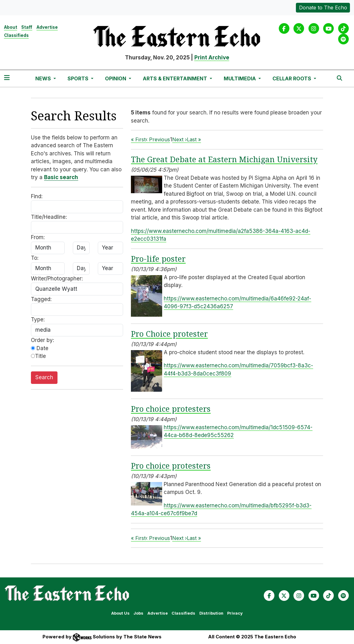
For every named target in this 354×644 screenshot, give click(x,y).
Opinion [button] (116, 78)
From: (38, 237)
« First (138, 139)
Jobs (138, 613)
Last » (194, 139)
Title (38, 356)
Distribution (211, 613)
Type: (38, 319)
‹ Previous (158, 139)
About (11, 27)
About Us (120, 613)
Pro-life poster (158, 259)
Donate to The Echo (323, 8)
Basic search (61, 177)
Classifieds (16, 35)
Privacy (235, 613)
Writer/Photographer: (57, 279)
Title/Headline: (49, 217)
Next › (179, 139)
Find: (37, 196)
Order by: (42, 340)
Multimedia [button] (240, 78)
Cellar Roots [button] (292, 78)
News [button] (44, 78)
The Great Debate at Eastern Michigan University (224, 159)
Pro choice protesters (171, 409)
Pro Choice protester (169, 334)
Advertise (47, 27)
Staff (27, 27)
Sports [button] (79, 78)
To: (35, 258)
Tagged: (41, 299)
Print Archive (212, 58)
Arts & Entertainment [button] (176, 78)
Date (40, 348)
